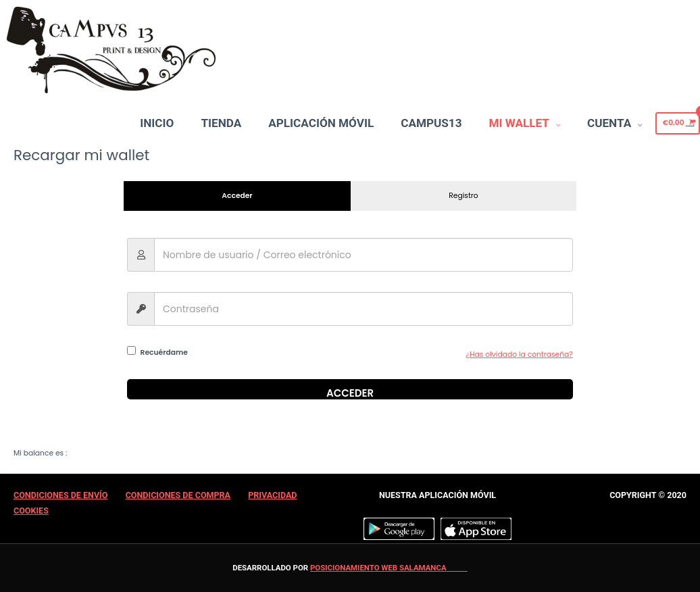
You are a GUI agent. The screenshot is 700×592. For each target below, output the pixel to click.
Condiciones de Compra (178, 495)
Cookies (31, 511)
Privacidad (272, 495)
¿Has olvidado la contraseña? (520, 354)
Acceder (350, 393)
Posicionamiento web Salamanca (378, 568)
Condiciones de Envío (60, 495)
